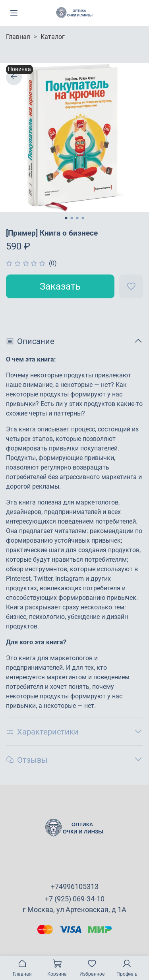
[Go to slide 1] (66, 218)
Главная (18, 37)
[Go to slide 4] (83, 218)
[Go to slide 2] (72, 218)
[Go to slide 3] (77, 218)
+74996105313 (75, 886)
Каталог (53, 37)
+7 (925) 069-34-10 (75, 899)
